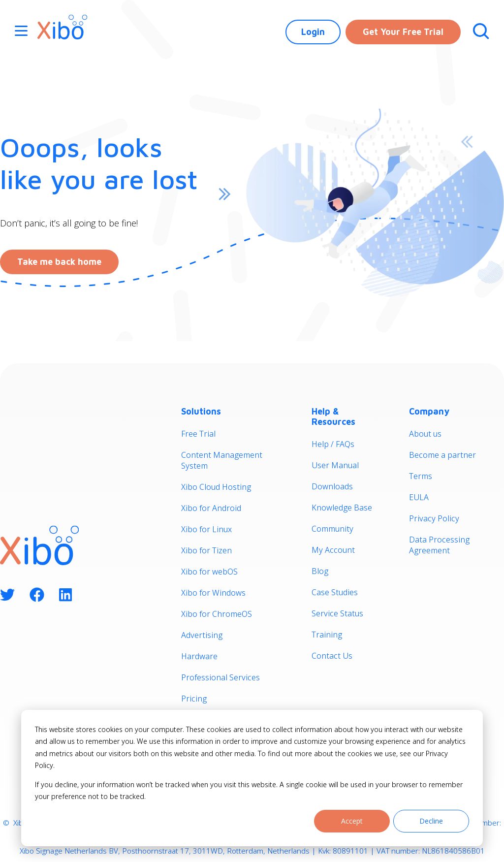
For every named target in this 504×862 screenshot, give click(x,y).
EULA (419, 497)
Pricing (194, 699)
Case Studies (335, 592)
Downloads (332, 486)
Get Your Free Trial (403, 32)
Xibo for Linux (206, 529)
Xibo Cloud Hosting (216, 487)
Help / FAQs (333, 444)
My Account (333, 550)
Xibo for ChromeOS (217, 614)
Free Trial (198, 434)
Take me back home (59, 262)
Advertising (202, 635)
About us (425, 434)
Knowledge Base (342, 508)
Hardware (199, 656)
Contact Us (332, 656)
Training (327, 635)
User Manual (335, 465)
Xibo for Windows (213, 593)
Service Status (337, 613)
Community (332, 529)
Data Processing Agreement (439, 545)
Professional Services (220, 677)
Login (313, 32)
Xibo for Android (211, 508)
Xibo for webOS (209, 572)
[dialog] (252, 778)
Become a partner (442, 455)
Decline (431, 821)
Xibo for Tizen (206, 550)
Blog (320, 571)
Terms (421, 476)
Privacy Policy (434, 518)
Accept (352, 821)
